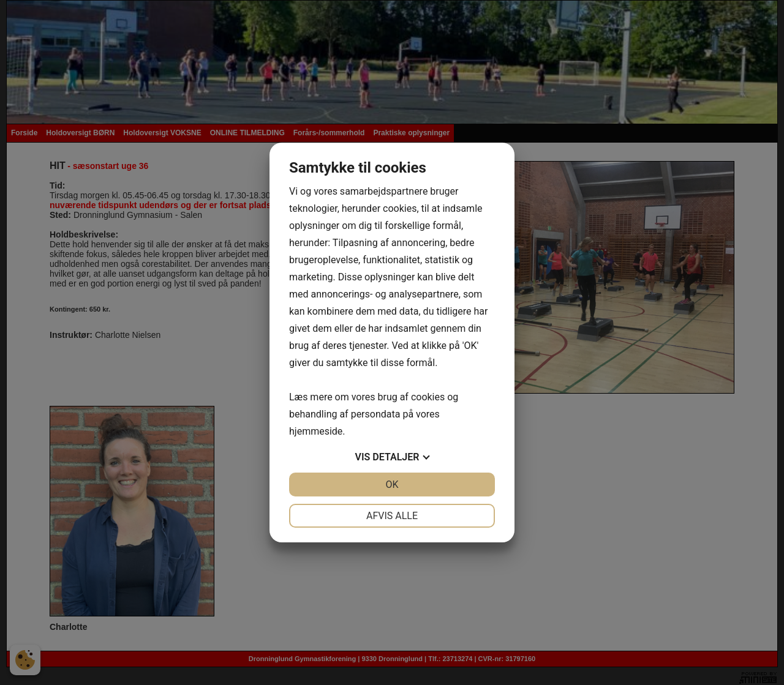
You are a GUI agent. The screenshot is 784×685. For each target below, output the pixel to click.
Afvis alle (392, 516)
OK (392, 485)
